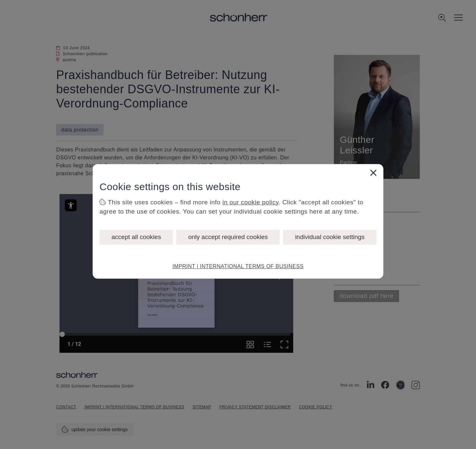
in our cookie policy (251, 202)
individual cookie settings (330, 237)
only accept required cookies (228, 237)
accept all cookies (136, 237)
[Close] (373, 173)
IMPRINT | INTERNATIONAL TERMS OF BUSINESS (238, 266)
